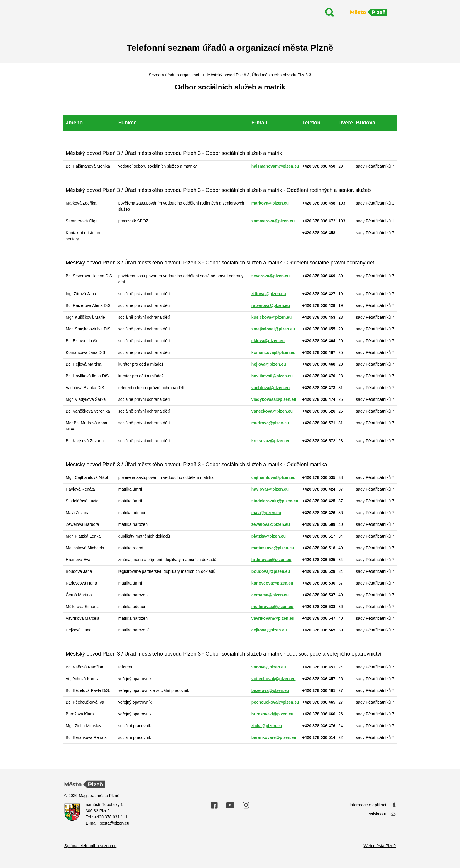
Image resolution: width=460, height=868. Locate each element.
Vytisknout (382, 814)
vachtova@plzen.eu (270, 388)
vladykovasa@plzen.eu (274, 399)
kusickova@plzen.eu (272, 317)
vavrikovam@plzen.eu (273, 618)
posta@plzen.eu (114, 823)
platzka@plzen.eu (269, 536)
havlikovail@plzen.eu (272, 376)
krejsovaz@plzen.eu (271, 441)
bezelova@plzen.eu (270, 690)
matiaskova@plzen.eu (273, 548)
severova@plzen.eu (270, 276)
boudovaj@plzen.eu (271, 571)
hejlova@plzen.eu (269, 364)
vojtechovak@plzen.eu (274, 679)
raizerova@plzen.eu (271, 305)
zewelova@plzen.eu (271, 524)
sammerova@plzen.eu (273, 221)
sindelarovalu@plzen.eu (275, 501)
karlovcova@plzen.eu (272, 583)
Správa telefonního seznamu (90, 846)
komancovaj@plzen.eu (274, 352)
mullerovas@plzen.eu (273, 607)
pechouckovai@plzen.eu (275, 702)
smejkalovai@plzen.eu (273, 329)
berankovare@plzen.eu (274, 737)
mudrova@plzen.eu (270, 423)
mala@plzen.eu (266, 513)
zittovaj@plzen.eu (269, 294)
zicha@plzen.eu (267, 726)
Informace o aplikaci (373, 805)
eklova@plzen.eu (268, 341)
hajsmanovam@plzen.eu (275, 166)
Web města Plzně (380, 846)
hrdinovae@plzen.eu (272, 560)
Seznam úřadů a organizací (174, 75)
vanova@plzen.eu (269, 667)
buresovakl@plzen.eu (273, 714)
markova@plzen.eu (270, 203)
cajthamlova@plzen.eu (274, 477)
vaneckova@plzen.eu (272, 411)
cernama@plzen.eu (270, 595)
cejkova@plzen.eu (269, 630)
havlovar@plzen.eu (270, 489)
